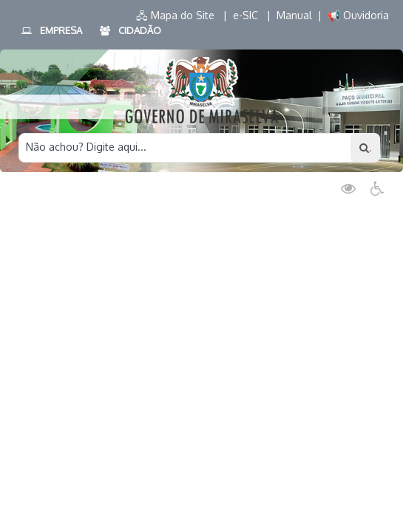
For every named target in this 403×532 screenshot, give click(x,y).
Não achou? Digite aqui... (86, 147)
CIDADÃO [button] (129, 31)
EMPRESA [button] (50, 31)
